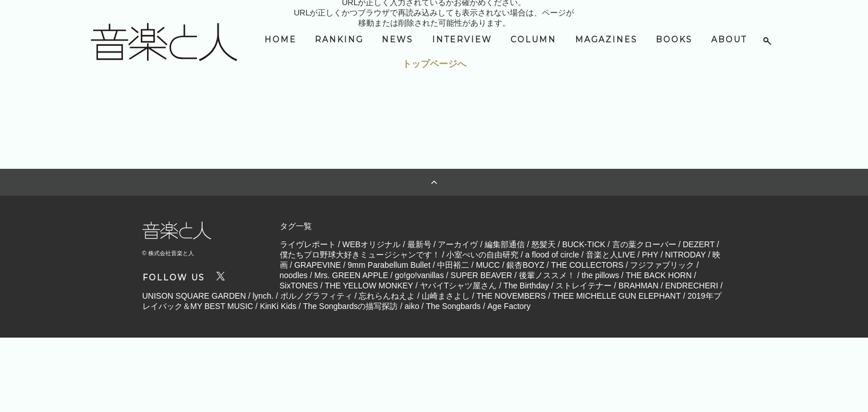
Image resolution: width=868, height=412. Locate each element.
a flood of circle (552, 255)
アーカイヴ (458, 244)
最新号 (419, 244)
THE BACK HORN (659, 275)
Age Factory (509, 306)
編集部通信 (505, 244)
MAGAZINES (606, 39)
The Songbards (453, 306)
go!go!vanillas (419, 275)
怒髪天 (544, 244)
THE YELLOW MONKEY (369, 286)
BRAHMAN (639, 286)
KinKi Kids (278, 306)
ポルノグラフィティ (316, 296)
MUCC (488, 265)
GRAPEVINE (318, 265)
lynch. (263, 296)
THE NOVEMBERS (511, 296)
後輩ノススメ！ (547, 275)
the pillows (601, 275)
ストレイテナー (584, 286)
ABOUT (729, 39)
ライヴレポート (308, 244)
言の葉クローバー (644, 244)
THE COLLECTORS (587, 265)
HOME (280, 39)
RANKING (339, 39)
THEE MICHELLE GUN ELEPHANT (617, 296)
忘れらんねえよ (387, 296)
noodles (294, 275)
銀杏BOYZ (525, 265)
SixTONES (299, 286)
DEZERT (699, 244)
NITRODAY (685, 255)
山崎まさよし (446, 296)
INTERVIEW (462, 39)
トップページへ (434, 64)
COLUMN (533, 39)
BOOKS (674, 39)
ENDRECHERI (691, 286)
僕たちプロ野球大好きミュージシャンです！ (360, 255)
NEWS (397, 39)
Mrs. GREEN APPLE (351, 275)
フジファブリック (662, 265)
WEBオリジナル (371, 244)
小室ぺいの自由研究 (482, 255)
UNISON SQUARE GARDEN (194, 296)
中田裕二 (453, 265)
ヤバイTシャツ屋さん (459, 286)
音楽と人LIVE (611, 255)
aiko (412, 306)
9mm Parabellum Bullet (389, 265)
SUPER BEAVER (481, 275)
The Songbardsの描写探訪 (351, 306)
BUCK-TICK (583, 244)
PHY (650, 255)
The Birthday (526, 286)
